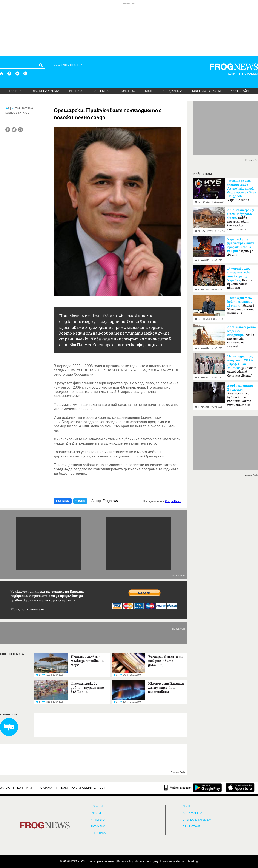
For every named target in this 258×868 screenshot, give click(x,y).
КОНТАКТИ (25, 788)
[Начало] (2, 73)
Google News (173, 501)
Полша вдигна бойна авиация (240, 278)
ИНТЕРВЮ (76, 91)
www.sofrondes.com (174, 861)
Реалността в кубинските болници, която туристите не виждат (240, 397)
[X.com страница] (17, 73)
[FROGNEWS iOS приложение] (240, 788)
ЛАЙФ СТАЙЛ (240, 91)
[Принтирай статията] (20, 130)
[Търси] (42, 65)
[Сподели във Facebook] (8, 130)
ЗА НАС (5, 788)
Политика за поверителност (83, 788)
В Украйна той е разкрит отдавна (242, 192)
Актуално (98, 826)
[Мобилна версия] (178, 788)
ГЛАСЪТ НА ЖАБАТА (45, 91)
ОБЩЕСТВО (102, 91)
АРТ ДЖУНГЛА (172, 91)
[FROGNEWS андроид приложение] (207, 788)
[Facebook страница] (9, 73)
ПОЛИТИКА (127, 91)
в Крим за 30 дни (241, 247)
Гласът (96, 813)
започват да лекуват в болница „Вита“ (242, 366)
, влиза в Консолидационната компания (242, 306)
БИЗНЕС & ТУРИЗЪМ (206, 91)
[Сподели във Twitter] (14, 130)
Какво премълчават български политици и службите (241, 221)
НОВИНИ (15, 91)
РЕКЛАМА (45, 788)
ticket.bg (193, 861)
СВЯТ (149, 91)
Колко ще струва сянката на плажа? (242, 337)
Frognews (110, 501)
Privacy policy (125, 861)
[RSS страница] (25, 73)
